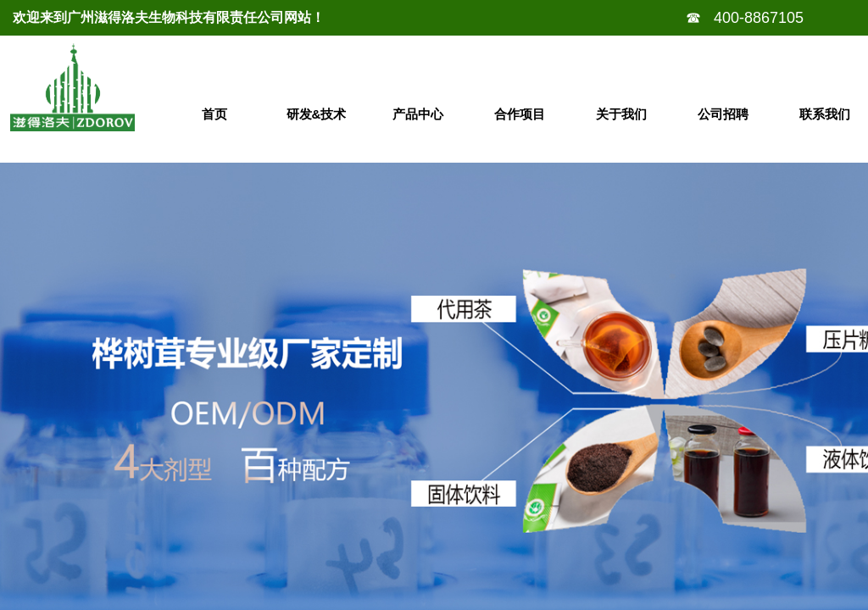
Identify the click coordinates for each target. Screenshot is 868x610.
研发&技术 (317, 114)
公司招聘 (723, 114)
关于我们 (621, 114)
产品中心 (418, 114)
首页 (214, 114)
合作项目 (520, 114)
